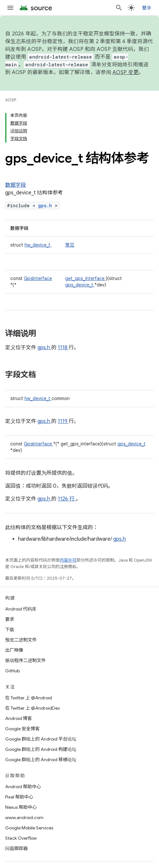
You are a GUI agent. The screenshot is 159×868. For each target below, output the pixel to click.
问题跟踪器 (16, 848)
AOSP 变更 (126, 72)
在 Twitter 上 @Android (29, 698)
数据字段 (15, 185)
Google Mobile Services (29, 828)
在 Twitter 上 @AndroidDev (33, 708)
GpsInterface (38, 278)
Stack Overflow (21, 838)
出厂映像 (14, 650)
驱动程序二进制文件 (25, 660)
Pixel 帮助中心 (19, 797)
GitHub (12, 671)
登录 (147, 8)
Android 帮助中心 (23, 787)
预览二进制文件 (21, 640)
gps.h (46, 205)
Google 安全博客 (22, 729)
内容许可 (68, 560)
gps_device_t (80, 285)
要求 (10, 619)
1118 (63, 348)
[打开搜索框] (119, 8)
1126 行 (67, 499)
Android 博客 (19, 718)
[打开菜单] (10, 8)
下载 (10, 630)
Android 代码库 (21, 609)
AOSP (11, 100)
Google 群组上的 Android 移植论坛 (41, 760)
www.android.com (24, 817)
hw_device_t (38, 245)
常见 (70, 245)
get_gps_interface (85, 278)
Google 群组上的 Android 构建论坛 (41, 749)
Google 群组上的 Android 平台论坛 (41, 739)
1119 (63, 421)
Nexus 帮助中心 (21, 807)
